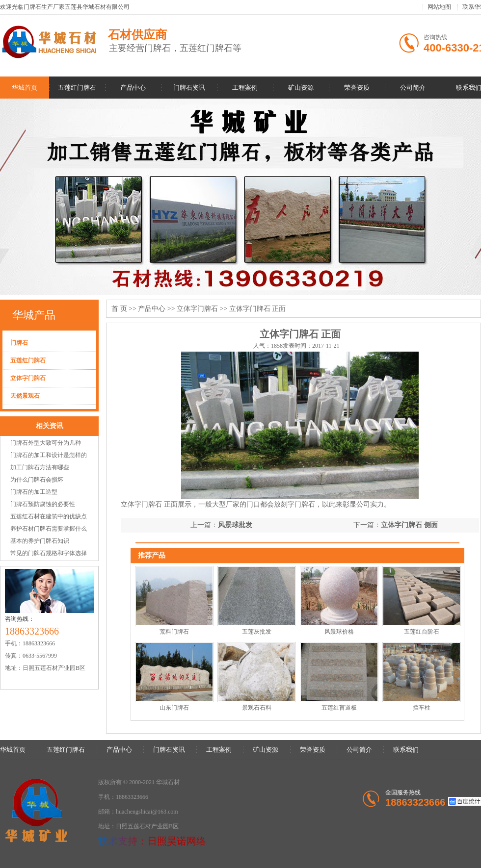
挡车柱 (422, 708)
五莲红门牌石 (77, 88)
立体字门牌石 (28, 378)
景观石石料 (257, 708)
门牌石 (19, 343)
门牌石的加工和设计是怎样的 (49, 455)
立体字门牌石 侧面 (409, 525)
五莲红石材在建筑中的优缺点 (49, 516)
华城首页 (25, 88)
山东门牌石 (174, 708)
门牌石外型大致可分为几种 (46, 443)
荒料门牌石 (174, 632)
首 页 (119, 309)
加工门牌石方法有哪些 (40, 467)
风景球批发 (235, 525)
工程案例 (245, 88)
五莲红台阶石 (422, 632)
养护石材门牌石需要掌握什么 (49, 529)
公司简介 (413, 88)
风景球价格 (339, 632)
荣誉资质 (357, 88)
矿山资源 (301, 88)
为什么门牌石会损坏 (37, 480)
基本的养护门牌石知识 (40, 541)
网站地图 (439, 7)
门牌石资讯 (189, 88)
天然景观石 (25, 396)
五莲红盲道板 (339, 708)
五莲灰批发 (257, 632)
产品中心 (133, 88)
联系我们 (406, 750)
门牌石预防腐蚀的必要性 (43, 504)
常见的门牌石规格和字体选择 (49, 553)
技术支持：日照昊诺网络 (152, 841)
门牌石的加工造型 (34, 492)
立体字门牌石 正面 (258, 309)
